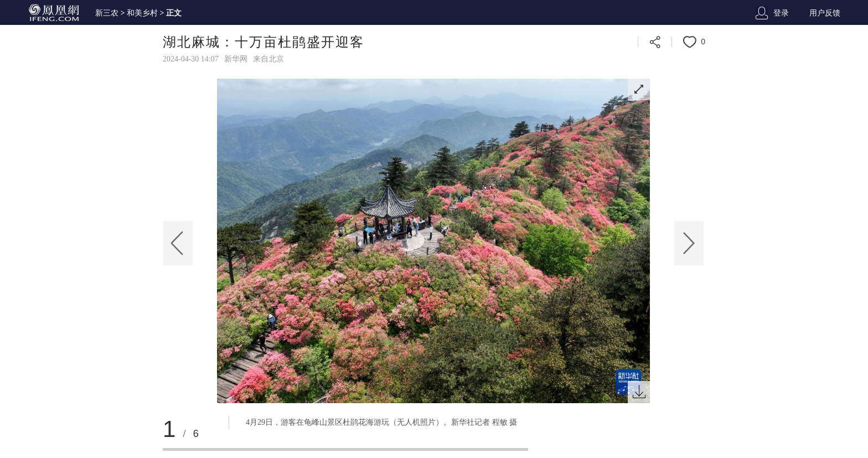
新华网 (236, 59)
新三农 (107, 13)
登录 (781, 13)
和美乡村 (142, 13)
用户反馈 (825, 13)
